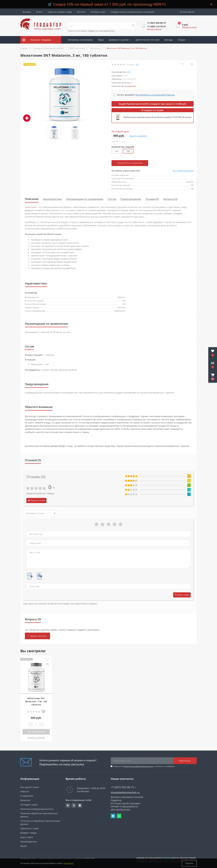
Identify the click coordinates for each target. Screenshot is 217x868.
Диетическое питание (148, 40)
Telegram (113, 816)
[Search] (133, 26)
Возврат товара (28, 833)
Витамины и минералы (81, 40)
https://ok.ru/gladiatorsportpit (74, 805)
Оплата (39, 12)
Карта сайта (27, 837)
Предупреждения (131, 199)
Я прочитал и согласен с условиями (144, 766)
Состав (112, 199)
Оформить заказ (189, 27)
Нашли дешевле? (138, 136)
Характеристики (52, 199)
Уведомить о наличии (130, 163)
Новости (25, 791)
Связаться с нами (29, 828)
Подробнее (68, 863)
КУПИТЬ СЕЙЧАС (36, 738)
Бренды (169, 40)
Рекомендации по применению (85, 199)
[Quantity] (36, 724)
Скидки (182, 40)
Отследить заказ (98, 12)
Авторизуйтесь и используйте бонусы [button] (155, 95)
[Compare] (192, 64)
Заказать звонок (154, 29)
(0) (137, 64)
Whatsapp (119, 816)
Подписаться (185, 761)
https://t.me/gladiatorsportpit (80, 805)
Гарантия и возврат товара (60, 12)
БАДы (101, 40)
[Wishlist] (182, 64)
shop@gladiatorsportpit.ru (125, 792)
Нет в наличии (36, 732)
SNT (129, 72)
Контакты (81, 12)
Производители (28, 842)
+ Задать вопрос (37, 636)
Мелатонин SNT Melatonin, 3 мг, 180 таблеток (36, 701)
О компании (27, 796)
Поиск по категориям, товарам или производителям (91, 31)
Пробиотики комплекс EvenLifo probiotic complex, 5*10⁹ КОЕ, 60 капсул (157, 117)
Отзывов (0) (152, 199)
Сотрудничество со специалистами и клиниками (132, 12)
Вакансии (25, 800)
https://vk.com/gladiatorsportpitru (68, 805)
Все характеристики (183, 171)
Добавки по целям (120, 40)
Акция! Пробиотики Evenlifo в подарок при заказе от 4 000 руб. (153, 104)
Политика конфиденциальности (138, 766)
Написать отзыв (36, 500)
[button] (213, 377)
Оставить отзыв (182, 595)
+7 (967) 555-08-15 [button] (123, 787)
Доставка (27, 12)
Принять (189, 863)
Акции (71, 47)
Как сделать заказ (30, 787)
